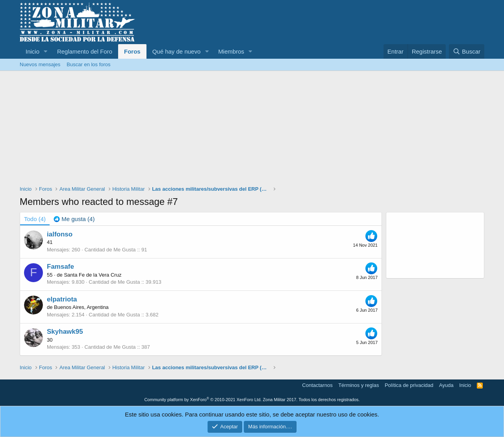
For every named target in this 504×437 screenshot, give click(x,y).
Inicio (32, 51)
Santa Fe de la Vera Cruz (93, 275)
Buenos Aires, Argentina (81, 307)
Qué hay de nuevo (177, 51)
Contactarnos (317, 385)
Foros (132, 51)
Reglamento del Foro (85, 51)
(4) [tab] (35, 219)
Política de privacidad (409, 385)
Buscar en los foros (88, 64)
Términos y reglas (359, 385)
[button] (46, 51)
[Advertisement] (252, 130)
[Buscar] (467, 51)
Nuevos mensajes (40, 64)
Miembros (231, 51)
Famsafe (60, 267)
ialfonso (60, 234)
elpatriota (62, 299)
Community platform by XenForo (203, 400)
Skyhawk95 (65, 332)
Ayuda (446, 385)
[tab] (74, 219)
